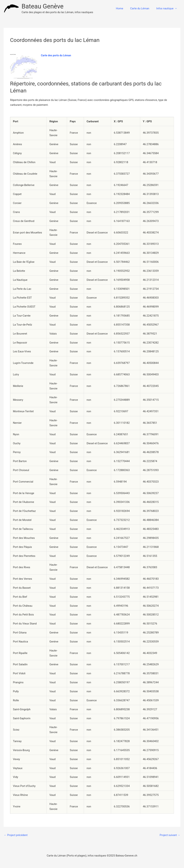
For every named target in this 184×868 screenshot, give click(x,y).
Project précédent (16, 835)
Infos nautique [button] (166, 8)
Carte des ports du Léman (57, 55)
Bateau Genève (42, 6)
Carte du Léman (142, 8)
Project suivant (169, 835)
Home (124, 8)
